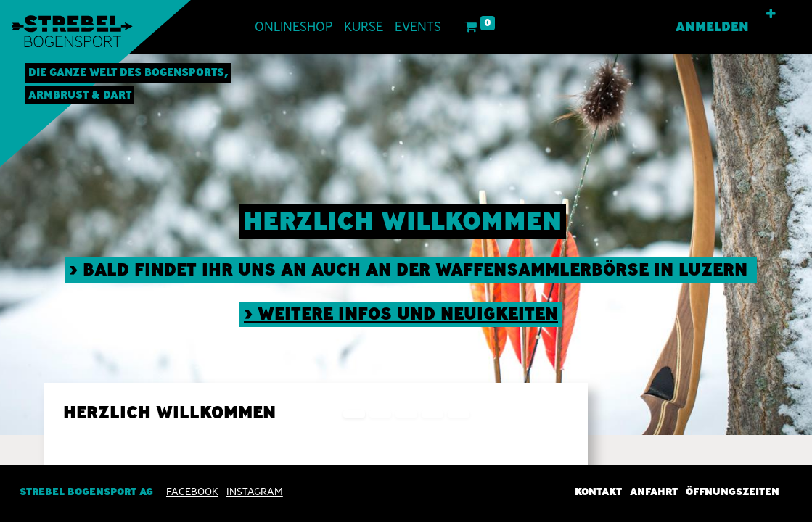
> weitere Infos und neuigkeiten (401, 314)
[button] (771, 14)
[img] (779, 245)
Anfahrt (654, 492)
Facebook (192, 492)
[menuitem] (294, 27)
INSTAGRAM (255, 492)
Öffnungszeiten (733, 492)
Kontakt (598, 492)
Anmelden (712, 27)
